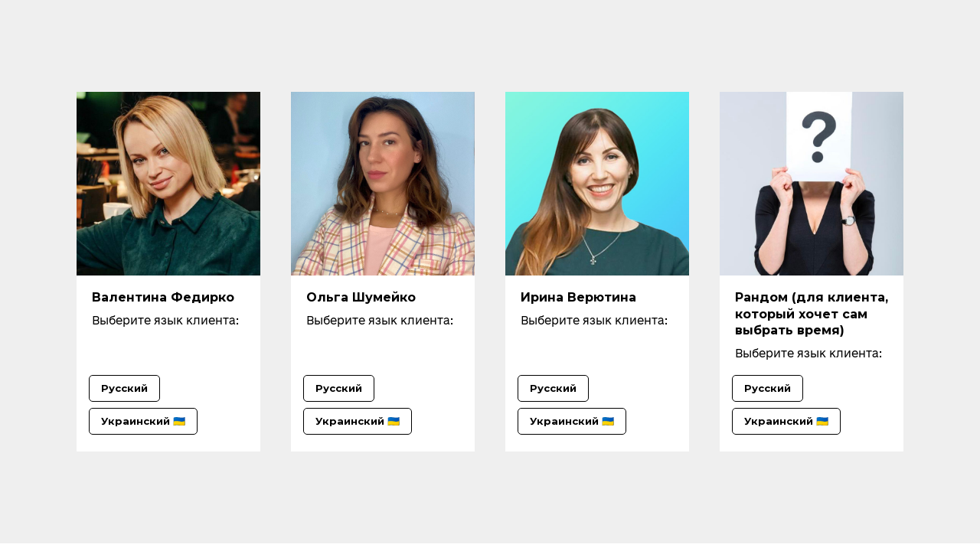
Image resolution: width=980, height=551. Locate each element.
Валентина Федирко (163, 297)
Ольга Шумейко (361, 297)
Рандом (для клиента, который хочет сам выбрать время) (812, 314)
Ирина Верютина (578, 297)
